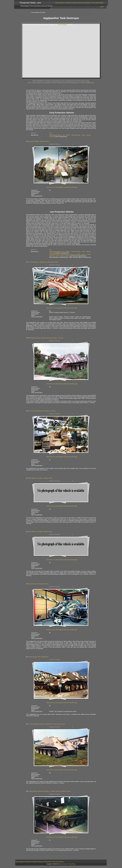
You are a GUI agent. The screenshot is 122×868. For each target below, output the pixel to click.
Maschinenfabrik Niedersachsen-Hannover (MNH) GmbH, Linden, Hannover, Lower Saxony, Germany (70, 255)
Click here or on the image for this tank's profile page (62, 187)
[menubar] (79, 3)
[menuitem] (57, 3)
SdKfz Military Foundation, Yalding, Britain (40, 478)
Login (102, 7)
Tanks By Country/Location (68, 3)
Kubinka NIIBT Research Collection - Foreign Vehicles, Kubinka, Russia (50, 791)
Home (57, 3)
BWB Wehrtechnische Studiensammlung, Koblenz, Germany (46, 338)
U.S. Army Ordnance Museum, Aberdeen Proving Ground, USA (46, 724)
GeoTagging (99, 3)
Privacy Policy (72, 864)
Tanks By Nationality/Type (86, 3)
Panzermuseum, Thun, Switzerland (38, 657)
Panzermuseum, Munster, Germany (38, 584)
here (92, 83)
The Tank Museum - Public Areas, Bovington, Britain (43, 262)
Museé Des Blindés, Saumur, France (38, 141)
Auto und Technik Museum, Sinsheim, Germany (42, 411)
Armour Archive (63, 864)
